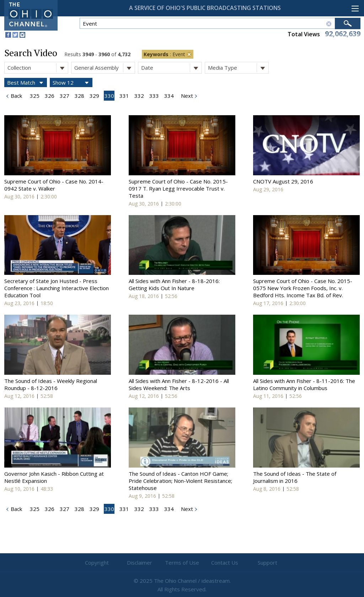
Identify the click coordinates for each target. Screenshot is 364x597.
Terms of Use (182, 563)
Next (186, 96)
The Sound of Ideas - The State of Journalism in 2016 (295, 477)
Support (267, 563)
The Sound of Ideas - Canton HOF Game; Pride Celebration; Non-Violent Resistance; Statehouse (180, 481)
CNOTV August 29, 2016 (283, 181)
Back (16, 96)
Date (171, 68)
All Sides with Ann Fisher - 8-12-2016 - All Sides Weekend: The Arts (179, 384)
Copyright (97, 563)
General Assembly (105, 68)
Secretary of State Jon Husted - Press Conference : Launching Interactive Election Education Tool (57, 288)
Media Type (238, 68)
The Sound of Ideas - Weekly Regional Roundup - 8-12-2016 (51, 384)
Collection (38, 68)
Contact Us (225, 563)
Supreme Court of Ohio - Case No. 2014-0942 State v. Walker (54, 185)
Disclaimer (140, 563)
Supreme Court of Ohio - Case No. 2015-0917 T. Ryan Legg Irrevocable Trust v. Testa (178, 188)
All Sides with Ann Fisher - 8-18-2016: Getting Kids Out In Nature (174, 284)
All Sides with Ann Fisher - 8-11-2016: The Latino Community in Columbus (304, 384)
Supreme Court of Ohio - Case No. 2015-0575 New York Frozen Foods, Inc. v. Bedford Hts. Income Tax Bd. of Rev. (303, 288)
